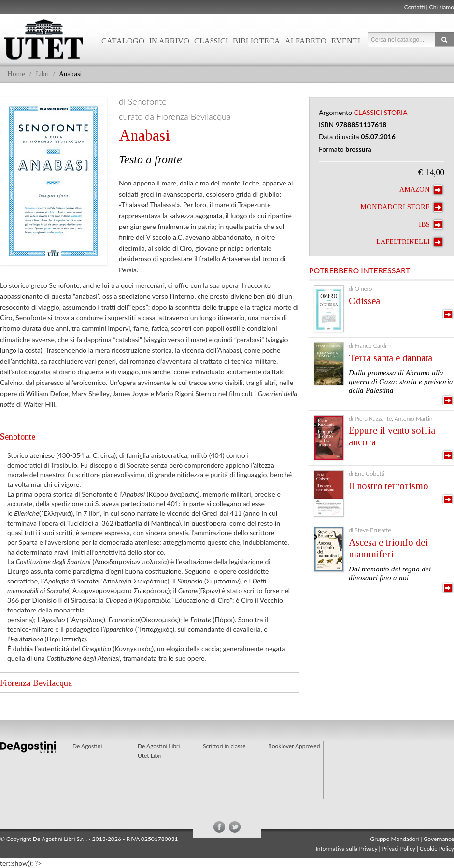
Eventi (346, 41)
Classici (211, 41)
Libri (42, 74)
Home (16, 74)
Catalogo (123, 41)
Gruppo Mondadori (395, 839)
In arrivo (169, 41)
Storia (396, 112)
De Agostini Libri (159, 746)
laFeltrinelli (409, 242)
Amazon (421, 190)
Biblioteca (256, 41)
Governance (439, 839)
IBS (431, 225)
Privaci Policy (399, 848)
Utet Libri (150, 756)
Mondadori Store (401, 207)
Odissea (364, 301)
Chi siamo (442, 7)
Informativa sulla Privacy (347, 848)
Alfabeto (306, 41)
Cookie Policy (437, 848)
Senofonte (18, 437)
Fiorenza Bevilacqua (36, 683)
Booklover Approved (294, 746)
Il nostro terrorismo (389, 486)
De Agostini (87, 746)
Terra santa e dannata (390, 358)
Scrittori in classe (224, 746)
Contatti (415, 7)
